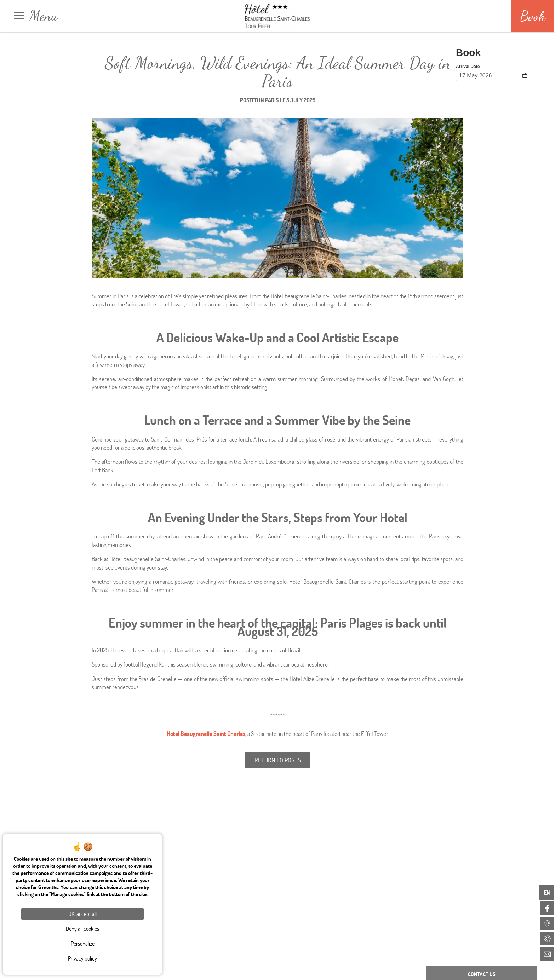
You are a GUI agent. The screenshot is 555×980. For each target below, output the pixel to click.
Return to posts (278, 760)
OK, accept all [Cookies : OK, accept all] (82, 914)
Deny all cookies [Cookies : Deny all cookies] (82, 929)
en (547, 892)
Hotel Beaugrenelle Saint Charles (206, 734)
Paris (272, 100)
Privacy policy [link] (82, 958)
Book (533, 16)
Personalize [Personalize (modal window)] (83, 943)
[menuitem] (547, 908)
